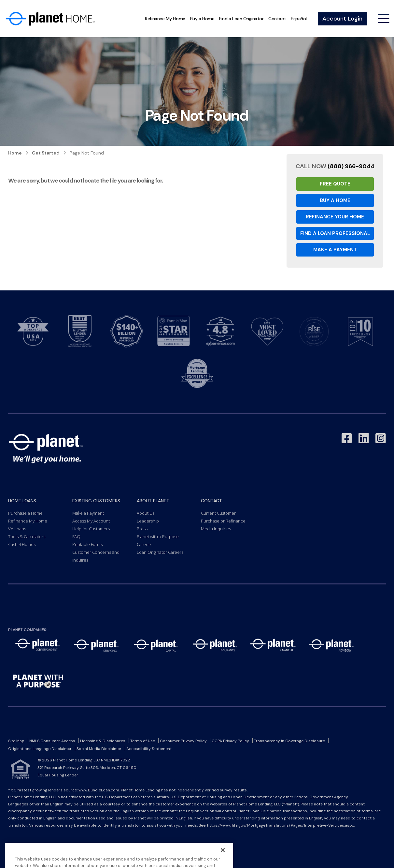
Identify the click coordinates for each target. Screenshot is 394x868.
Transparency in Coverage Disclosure (289, 741)
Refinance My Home (165, 19)
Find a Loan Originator (241, 19)
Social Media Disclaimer (99, 749)
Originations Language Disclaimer (40, 749)
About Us (146, 513)
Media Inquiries (216, 529)
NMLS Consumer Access (52, 741)
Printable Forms (87, 544)
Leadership (148, 521)
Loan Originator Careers (160, 552)
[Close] (223, 860)
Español (299, 19)
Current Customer (218, 513)
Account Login (342, 19)
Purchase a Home (25, 513)
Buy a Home (202, 19)
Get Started (46, 153)
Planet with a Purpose (158, 537)
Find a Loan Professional (335, 233)
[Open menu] (384, 19)
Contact (277, 19)
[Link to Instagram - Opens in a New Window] (381, 439)
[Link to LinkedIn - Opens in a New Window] (364, 439)
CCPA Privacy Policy (230, 741)
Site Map (16, 741)
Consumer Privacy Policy (183, 741)
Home (15, 153)
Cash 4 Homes (22, 544)
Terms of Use (143, 741)
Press (142, 529)
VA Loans (17, 529)
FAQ (76, 537)
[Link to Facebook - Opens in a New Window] (347, 439)
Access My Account (91, 521)
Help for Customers (91, 529)
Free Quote (335, 184)
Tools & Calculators (27, 537)
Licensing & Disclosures (103, 741)
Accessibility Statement (149, 749)
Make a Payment (335, 250)
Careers (144, 544)
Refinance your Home (335, 217)
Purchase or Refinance (223, 521)
